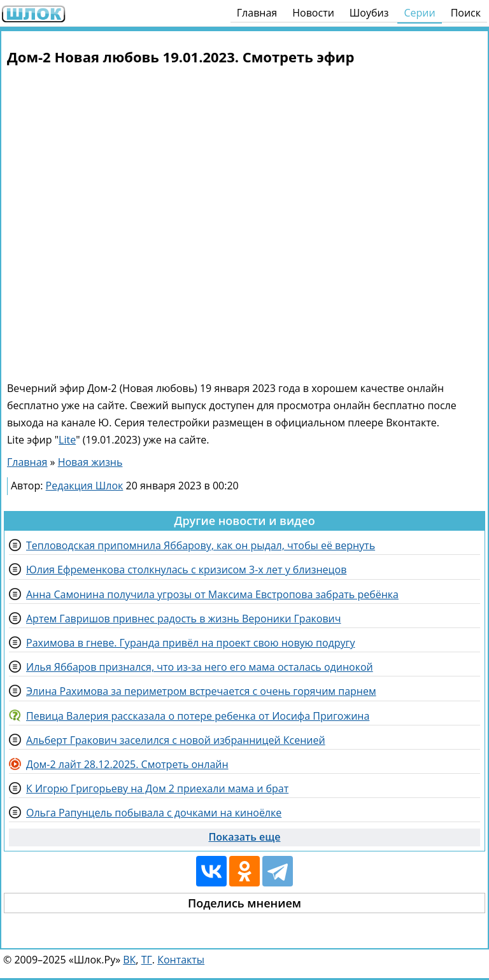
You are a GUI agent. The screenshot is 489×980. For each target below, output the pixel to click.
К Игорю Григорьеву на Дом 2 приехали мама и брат (157, 788)
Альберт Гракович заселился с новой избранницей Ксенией (176, 740)
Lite (67, 440)
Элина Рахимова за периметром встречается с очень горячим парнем (201, 691)
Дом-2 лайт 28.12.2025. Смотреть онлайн (127, 764)
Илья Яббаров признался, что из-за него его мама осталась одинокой (200, 667)
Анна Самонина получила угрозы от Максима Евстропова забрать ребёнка (212, 594)
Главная (257, 13)
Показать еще (245, 837)
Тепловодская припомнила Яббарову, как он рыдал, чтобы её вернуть (201, 545)
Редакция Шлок (85, 486)
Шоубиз (369, 13)
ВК (129, 960)
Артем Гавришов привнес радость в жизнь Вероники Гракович (183, 619)
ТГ (147, 960)
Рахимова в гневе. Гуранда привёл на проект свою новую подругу (190, 643)
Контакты (181, 960)
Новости (313, 13)
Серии (419, 13)
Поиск (466, 13)
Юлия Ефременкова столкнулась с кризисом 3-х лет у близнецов (186, 570)
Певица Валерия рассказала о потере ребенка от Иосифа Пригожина (198, 716)
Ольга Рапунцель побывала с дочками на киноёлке (154, 813)
